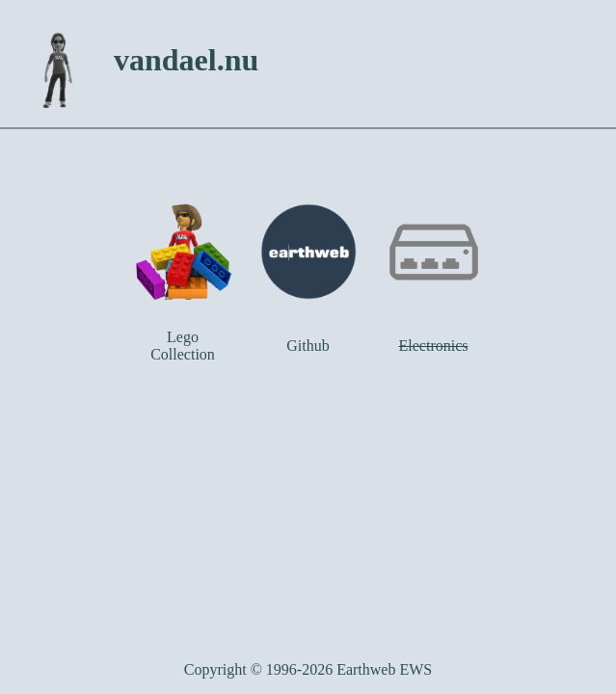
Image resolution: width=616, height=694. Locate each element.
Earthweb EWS (384, 669)
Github (308, 346)
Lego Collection (183, 346)
